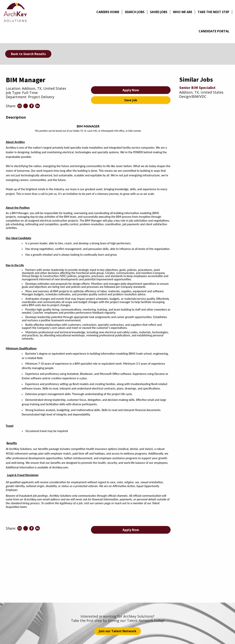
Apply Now (131, 90)
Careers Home (108, 12)
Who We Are (182, 12)
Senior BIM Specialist (197, 88)
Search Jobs (135, 12)
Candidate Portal (214, 31)
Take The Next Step (213, 12)
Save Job (131, 100)
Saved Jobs (159, 12)
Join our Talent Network (118, 631)
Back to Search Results (28, 54)
